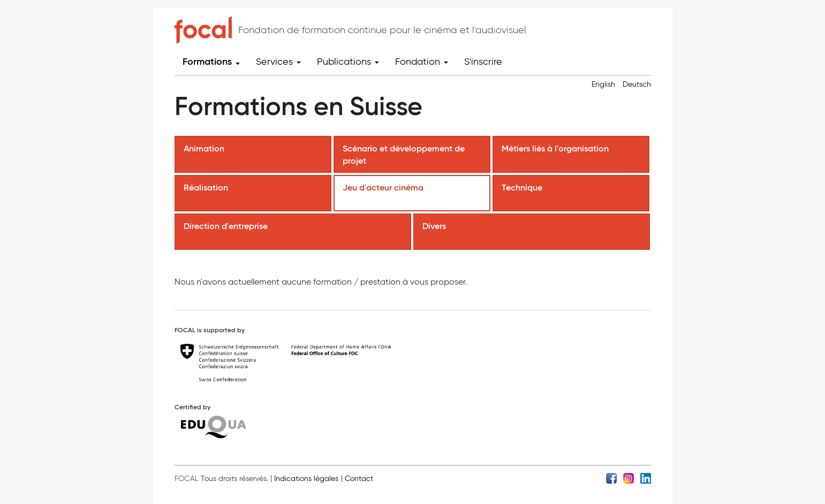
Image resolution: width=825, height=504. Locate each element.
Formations (211, 62)
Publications (348, 62)
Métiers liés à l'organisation (556, 148)
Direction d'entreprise (227, 226)
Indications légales (306, 479)
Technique (523, 187)
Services (278, 62)
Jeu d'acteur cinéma (384, 187)
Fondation (422, 62)
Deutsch (637, 84)
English (603, 84)
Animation (205, 148)
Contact (359, 479)
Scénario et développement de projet (404, 154)
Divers (435, 226)
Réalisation (207, 187)
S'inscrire (483, 62)
